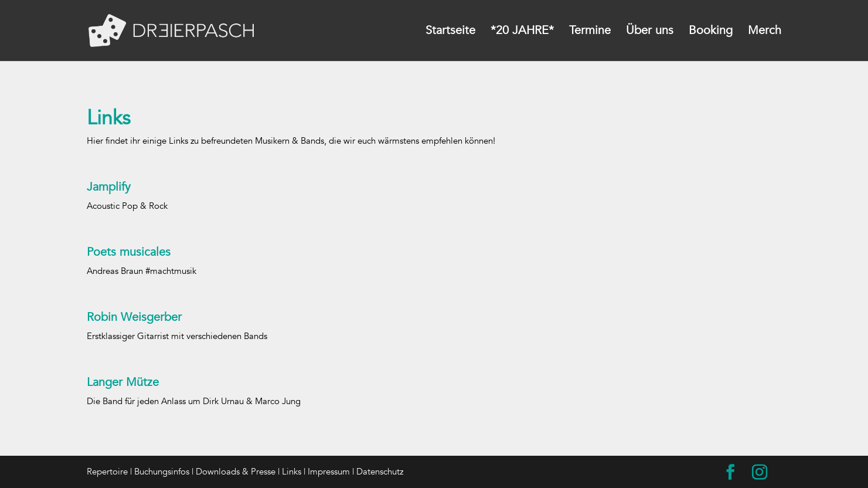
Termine (590, 32)
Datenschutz (380, 472)
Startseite (450, 32)
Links (292, 472)
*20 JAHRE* (522, 32)
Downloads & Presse (236, 472)
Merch (765, 32)
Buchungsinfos (162, 472)
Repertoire (107, 472)
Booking (711, 32)
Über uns (650, 32)
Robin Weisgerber (134, 317)
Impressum (329, 472)
